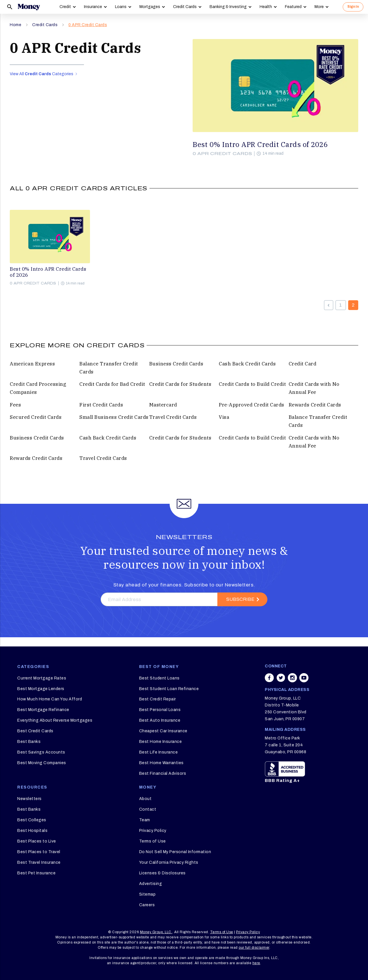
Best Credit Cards (35, 731)
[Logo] (29, 7)
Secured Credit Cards (36, 417)
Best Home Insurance (161, 742)
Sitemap (147, 894)
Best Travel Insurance (39, 862)
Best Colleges (32, 820)
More (319, 7)
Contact (148, 809)
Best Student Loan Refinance (169, 689)
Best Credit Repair (158, 699)
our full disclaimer (254, 948)
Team (145, 820)
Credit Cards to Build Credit (252, 384)
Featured (293, 7)
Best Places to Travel (39, 852)
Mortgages (150, 7)
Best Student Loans (159, 678)
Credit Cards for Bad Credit (112, 384)
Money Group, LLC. (156, 932)
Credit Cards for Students (180, 384)
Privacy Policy (153, 831)
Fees (15, 405)
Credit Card (303, 364)
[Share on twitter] (281, 678)
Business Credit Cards (176, 364)
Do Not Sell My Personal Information (175, 852)
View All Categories (43, 74)
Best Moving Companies (42, 763)
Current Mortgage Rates (42, 678)
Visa (224, 417)
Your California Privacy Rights (169, 862)
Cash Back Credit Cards (247, 364)
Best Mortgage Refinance (43, 710)
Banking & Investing (228, 7)
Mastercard (163, 405)
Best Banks (29, 742)
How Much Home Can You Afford (50, 699)
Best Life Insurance (159, 752)
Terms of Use (153, 841)
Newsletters (29, 799)
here (256, 963)
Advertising (151, 884)
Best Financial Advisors (163, 773)
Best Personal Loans (160, 710)
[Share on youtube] (304, 678)
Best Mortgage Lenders (41, 689)
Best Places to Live (37, 841)
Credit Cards (185, 7)
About (145, 799)
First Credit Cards (101, 405)
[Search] (10, 7)
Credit (65, 7)
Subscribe (240, 599)
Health (266, 7)
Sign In (353, 7)
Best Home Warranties (161, 763)
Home (16, 25)
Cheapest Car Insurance (163, 731)
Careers (147, 905)
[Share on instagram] (292, 678)
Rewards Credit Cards (315, 405)
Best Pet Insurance (36, 873)
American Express (32, 364)
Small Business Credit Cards (114, 417)
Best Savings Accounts (41, 752)
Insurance (93, 7)
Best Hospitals (32, 831)
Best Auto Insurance (160, 720)
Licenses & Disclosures (162, 873)
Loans (121, 7)
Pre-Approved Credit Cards (252, 405)
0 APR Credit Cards (88, 25)
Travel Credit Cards (173, 417)
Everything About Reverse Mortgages (55, 720)
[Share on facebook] (269, 678)
